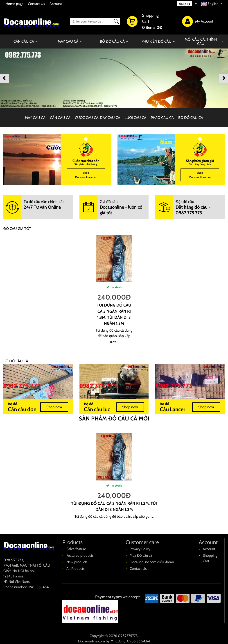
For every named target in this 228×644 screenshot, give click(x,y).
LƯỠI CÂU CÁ (135, 118)
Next (223, 78)
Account (56, 4)
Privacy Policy (140, 549)
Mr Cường (118, 641)
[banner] (114, 78)
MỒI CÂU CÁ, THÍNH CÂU (201, 42)
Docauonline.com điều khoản (152, 562)
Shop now (54, 407)
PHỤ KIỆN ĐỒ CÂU (157, 41)
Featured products (80, 555)
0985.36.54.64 (138, 641)
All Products (76, 569)
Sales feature (76, 549)
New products (77, 562)
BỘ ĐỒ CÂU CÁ (112, 41)
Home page (15, 4)
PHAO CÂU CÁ (162, 118)
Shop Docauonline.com (86, 175)
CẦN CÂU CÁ (24, 41)
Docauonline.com (91, 641)
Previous (5, 78)
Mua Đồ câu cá (141, 555)
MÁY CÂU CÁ (68, 41)
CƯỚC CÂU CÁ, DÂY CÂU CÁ (98, 118)
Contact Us (36, 4)
